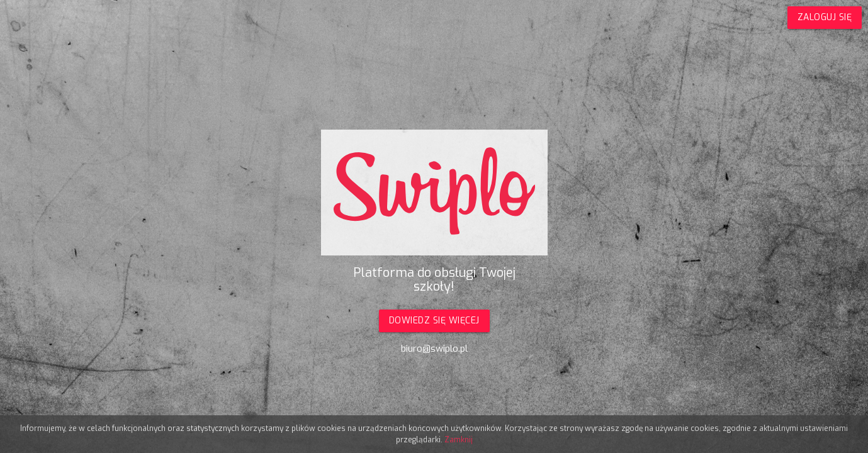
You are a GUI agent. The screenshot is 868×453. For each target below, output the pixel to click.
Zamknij (459, 440)
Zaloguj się (825, 17)
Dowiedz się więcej (434, 321)
